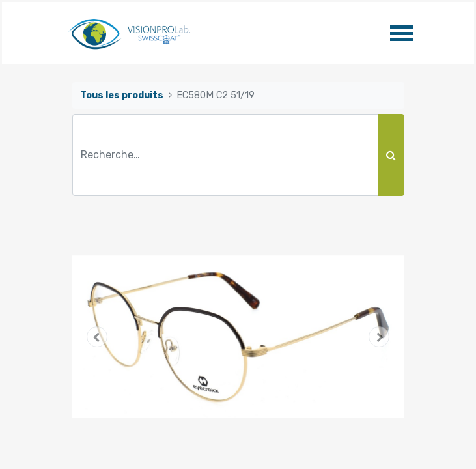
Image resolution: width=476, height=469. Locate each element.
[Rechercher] (391, 155)
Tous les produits (122, 95)
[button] (97, 337)
